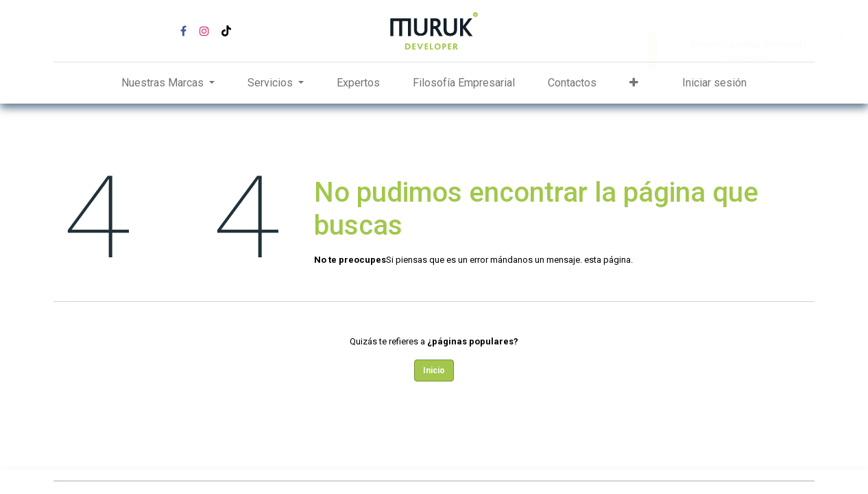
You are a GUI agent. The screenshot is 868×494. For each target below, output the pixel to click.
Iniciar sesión (714, 83)
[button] (634, 83)
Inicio (434, 370)
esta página (607, 260)
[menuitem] (358, 83)
